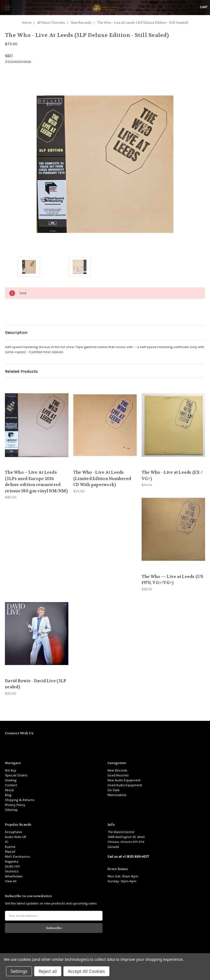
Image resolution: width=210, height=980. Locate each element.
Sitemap (11, 810)
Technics (12, 871)
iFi (7, 842)
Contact (11, 785)
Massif (10, 852)
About (9, 790)
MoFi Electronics (17, 857)
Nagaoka (12, 862)
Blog (8, 795)
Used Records (118, 775)
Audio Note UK (16, 837)
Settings (19, 971)
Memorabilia (117, 795)
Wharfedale (14, 876)
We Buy (11, 770)
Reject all (48, 971)
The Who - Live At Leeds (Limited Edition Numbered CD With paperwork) (102, 479)
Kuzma (10, 847)
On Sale (113, 790)
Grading (11, 780)
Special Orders (16, 775)
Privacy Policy (15, 805)
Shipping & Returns (20, 800)
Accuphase (14, 832)
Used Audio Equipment (125, 785)
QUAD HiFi (12, 866)
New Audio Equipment (124, 780)
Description (16, 333)
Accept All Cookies (86, 971)
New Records (117, 770)
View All (11, 881)
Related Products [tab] (21, 371)
